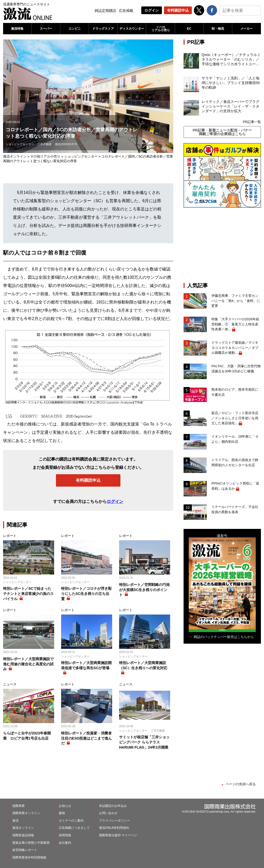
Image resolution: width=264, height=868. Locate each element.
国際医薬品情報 (23, 835)
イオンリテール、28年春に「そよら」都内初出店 (235, 439)
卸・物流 (218, 29)
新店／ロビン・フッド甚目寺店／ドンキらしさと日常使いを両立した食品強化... (235, 418)
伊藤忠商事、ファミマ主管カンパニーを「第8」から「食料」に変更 (236, 301)
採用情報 (65, 835)
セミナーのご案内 (71, 821)
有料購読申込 (178, 10)
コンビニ (75, 29)
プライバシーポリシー (114, 821)
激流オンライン (15, 156)
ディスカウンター (132, 29)
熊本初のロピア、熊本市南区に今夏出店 (235, 392)
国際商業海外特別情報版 (29, 857)
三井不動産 (44, 144)
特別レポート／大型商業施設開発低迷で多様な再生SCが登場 (86, 665)
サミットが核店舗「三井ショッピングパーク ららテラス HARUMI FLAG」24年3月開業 (144, 742)
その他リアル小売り (45, 156)
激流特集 (17, 29)
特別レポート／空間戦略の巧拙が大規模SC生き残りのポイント (144, 590)
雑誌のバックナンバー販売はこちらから (224, 637)
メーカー (246, 29)
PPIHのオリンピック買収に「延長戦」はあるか (235, 486)
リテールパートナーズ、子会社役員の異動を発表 (235, 509)
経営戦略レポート (25, 850)
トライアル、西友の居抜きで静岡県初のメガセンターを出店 (235, 462)
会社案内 (65, 843)
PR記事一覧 (252, 122)
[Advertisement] (222, 245)
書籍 (62, 813)
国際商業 (19, 806)
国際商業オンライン (26, 813)
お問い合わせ (108, 813)
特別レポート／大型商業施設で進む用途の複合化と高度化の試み (28, 664)
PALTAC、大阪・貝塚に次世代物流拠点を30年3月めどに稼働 (236, 369)
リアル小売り (160, 29)
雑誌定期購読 (105, 11)
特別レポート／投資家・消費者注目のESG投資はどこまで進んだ (87, 738)
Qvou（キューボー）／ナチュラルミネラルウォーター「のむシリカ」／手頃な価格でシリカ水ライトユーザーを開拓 (231, 60)
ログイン (152, 10)
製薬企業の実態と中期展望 (31, 843)
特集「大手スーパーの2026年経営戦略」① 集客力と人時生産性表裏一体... (235, 324)
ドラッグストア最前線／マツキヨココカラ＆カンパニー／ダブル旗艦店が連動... (235, 348)
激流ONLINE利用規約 (114, 828)
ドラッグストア (103, 29)
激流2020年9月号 (66, 144)
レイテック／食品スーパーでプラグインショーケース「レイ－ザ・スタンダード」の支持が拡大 (230, 106)
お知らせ (65, 806)
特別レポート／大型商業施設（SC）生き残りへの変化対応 (143, 665)
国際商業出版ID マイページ (118, 835)
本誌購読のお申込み (113, 806)
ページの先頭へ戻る (241, 784)
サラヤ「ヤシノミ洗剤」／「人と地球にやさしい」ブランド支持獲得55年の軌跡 (231, 83)
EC (189, 29)
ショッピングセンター (20, 144)
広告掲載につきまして (74, 828)
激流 (15, 821)
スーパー (46, 29)
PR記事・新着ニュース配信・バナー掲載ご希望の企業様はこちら (222, 132)
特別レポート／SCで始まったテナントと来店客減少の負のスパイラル (28, 593)
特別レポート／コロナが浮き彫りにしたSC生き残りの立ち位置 (86, 593)
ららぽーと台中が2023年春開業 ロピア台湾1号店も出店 (27, 736)
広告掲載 (126, 11)
